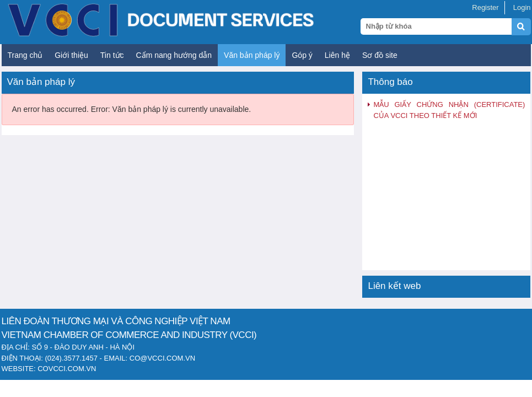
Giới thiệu (71, 55)
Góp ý (302, 55)
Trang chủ (25, 55)
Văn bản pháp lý (252, 55)
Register (485, 7)
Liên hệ (337, 55)
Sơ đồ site (380, 55)
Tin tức (112, 55)
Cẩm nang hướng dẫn (174, 55)
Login (522, 7)
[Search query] (436, 26)
